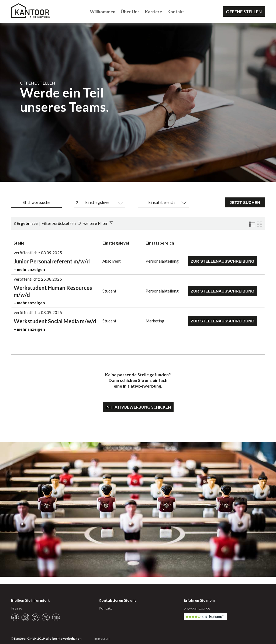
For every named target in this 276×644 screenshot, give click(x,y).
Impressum (102, 638)
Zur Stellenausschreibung (223, 261)
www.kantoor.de (197, 608)
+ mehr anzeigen (29, 269)
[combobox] (100, 202)
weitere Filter (96, 223)
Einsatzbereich (161, 202)
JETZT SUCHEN (245, 202)
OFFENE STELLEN (244, 11)
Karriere (153, 11)
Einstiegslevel (98, 202)
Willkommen (103, 11)
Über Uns (130, 11)
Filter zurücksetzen (59, 223)
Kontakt (176, 11)
